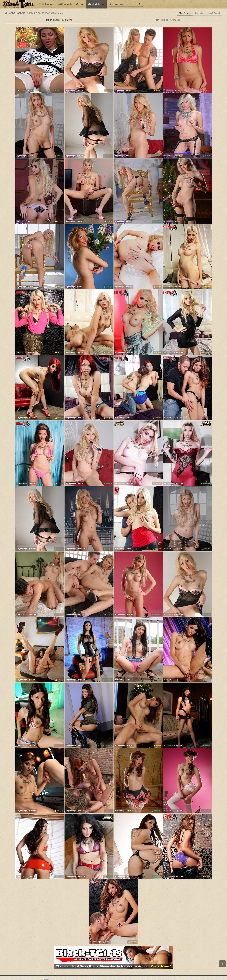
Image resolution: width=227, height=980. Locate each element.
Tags (80, 4)
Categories (47, 4)
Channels (65, 4)
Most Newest (185, 13)
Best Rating (199, 13)
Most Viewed (214, 13)
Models (94, 4)
